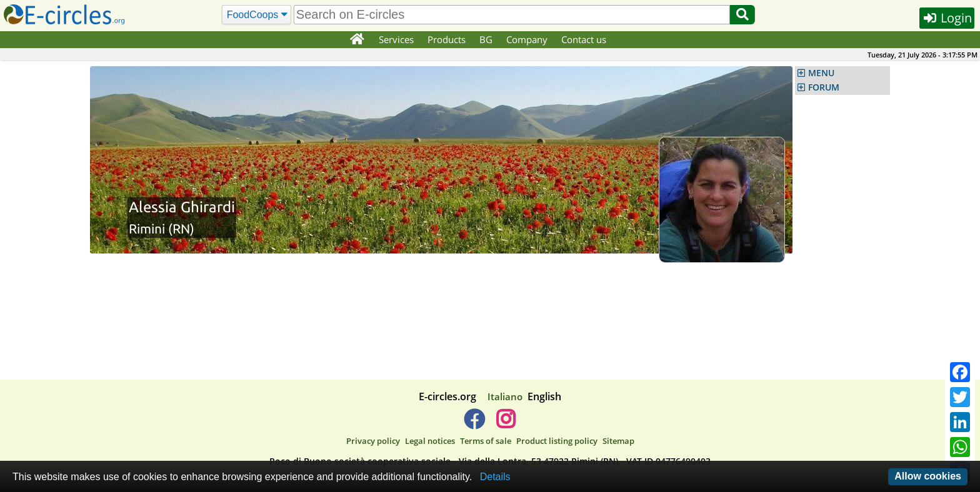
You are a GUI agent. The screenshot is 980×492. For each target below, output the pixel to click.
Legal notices (430, 441)
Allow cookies (928, 476)
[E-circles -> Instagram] (505, 424)
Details (495, 477)
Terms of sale (486, 441)
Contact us (584, 39)
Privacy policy (373, 441)
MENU (821, 73)
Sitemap (618, 441)
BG (486, 39)
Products (447, 39)
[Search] (257, 15)
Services (396, 39)
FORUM (824, 87)
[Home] (357, 40)
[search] (512, 15)
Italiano (505, 396)
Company (527, 39)
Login (947, 18)
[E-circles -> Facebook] (474, 424)
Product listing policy (557, 441)
